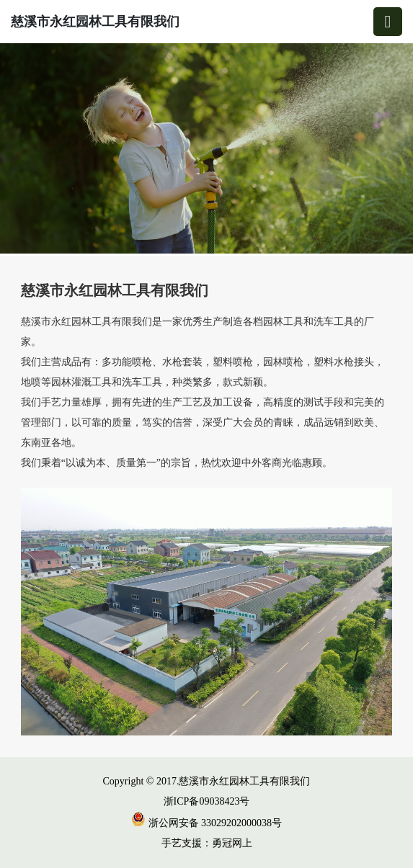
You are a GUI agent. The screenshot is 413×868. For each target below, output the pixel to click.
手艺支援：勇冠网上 (207, 843)
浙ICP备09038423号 (207, 801)
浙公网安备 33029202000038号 (206, 823)
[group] (206, 149)
